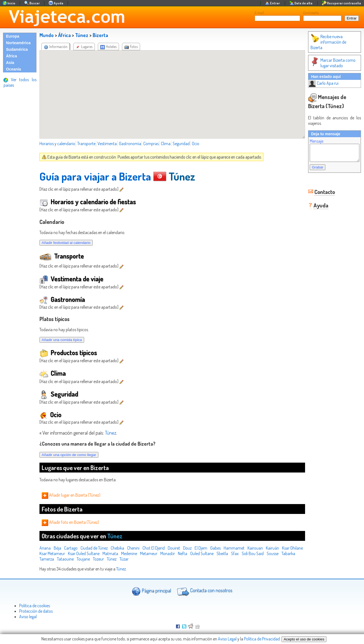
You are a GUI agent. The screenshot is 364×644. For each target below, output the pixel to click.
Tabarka (61, 559)
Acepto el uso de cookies (304, 639)
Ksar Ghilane (50, 553)
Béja (57, 548)
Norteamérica (18, 43)
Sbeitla (246, 553)
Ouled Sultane (226, 553)
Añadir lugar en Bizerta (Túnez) (71, 495)
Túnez (82, 35)
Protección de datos (36, 611)
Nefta (206, 553)
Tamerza (78, 559)
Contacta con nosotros (204, 591)
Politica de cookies (35, 606)
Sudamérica (17, 49)
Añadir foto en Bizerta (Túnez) (70, 522)
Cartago (71, 548)
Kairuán (272, 548)
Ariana (45, 548)
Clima (166, 144)
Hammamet (234, 548)
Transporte (86, 144)
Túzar (156, 559)
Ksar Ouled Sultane (108, 553)
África (12, 56)
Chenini (133, 548)
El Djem (201, 548)
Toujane (115, 559)
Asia (10, 63)
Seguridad (181, 144)
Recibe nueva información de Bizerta (329, 39)
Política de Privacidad (262, 639)
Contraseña (311, 13)
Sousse (45, 559)
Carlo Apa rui (318, 78)
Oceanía (13, 69)
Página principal (151, 591)
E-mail (259, 13)
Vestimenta (107, 144)
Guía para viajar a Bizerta (95, 176)
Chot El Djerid (154, 548)
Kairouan (255, 548)
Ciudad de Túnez (94, 548)
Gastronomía (130, 144)
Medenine (153, 553)
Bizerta (100, 35)
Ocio (196, 144)
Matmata (134, 553)
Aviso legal (28, 617)
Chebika (117, 548)
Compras (151, 144)
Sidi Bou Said (277, 553)
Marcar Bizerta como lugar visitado (328, 57)
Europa (13, 36)
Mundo (47, 35)
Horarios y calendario (57, 144)
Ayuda (315, 203)
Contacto (319, 190)
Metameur (173, 553)
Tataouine (97, 559)
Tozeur (130, 559)
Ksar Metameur (76, 553)
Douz (187, 548)
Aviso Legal (227, 639)
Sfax (259, 553)
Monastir (191, 553)
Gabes (215, 548)
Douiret (174, 548)
